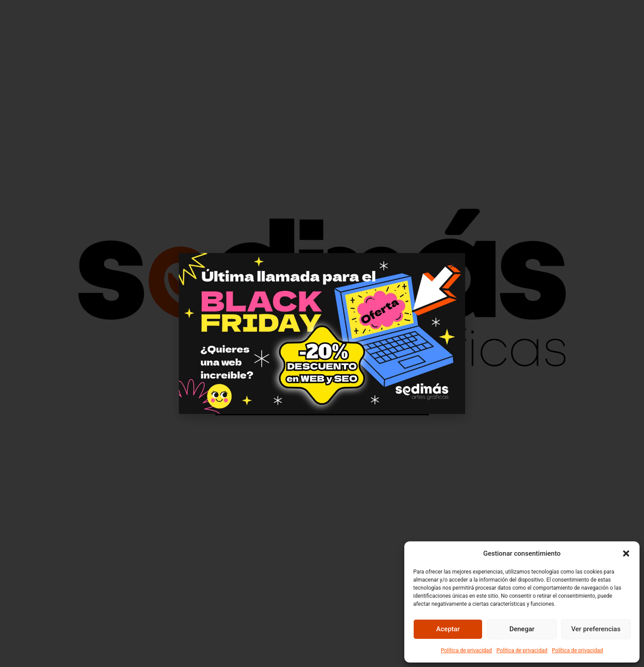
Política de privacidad (466, 650)
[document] (322, 333)
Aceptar (448, 629)
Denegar (522, 629)
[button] (626, 553)
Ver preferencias (596, 629)
